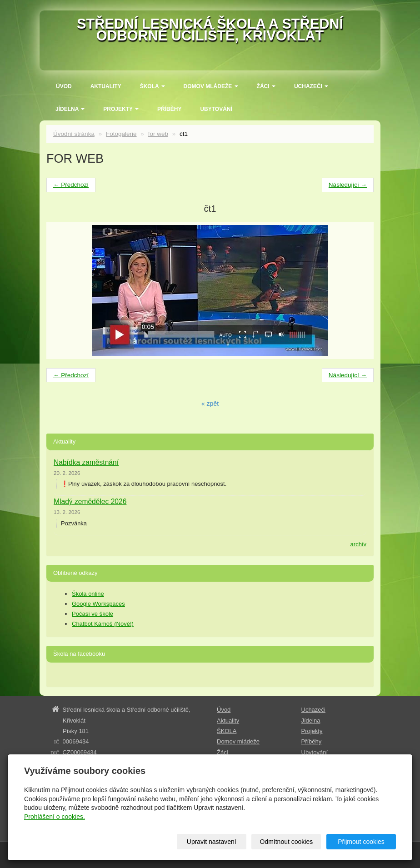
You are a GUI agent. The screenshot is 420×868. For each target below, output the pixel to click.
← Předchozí (71, 185)
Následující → (348, 185)
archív (358, 544)
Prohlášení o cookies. (55, 817)
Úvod (64, 86)
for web (158, 134)
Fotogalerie (121, 134)
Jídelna (70, 109)
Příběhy (169, 109)
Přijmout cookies (361, 842)
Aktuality (106, 86)
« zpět (210, 404)
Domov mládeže (211, 86)
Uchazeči (311, 86)
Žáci (266, 86)
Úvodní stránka (74, 134)
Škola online (88, 594)
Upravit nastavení (212, 842)
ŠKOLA (152, 86)
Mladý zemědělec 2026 (90, 501)
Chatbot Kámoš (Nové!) (103, 624)
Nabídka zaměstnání (86, 462)
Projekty (121, 109)
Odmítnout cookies (287, 842)
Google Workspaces (98, 604)
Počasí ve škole (92, 614)
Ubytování (216, 109)
